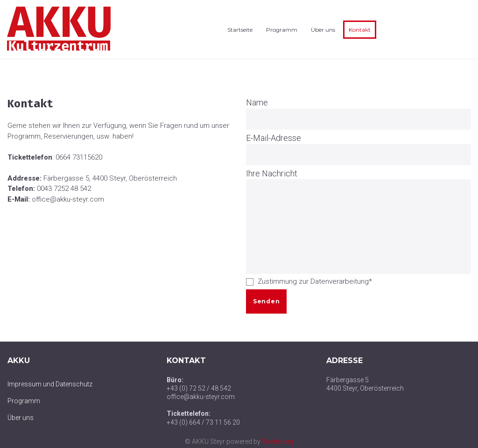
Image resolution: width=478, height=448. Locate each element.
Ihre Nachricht (272, 173)
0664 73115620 (79, 157)
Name (257, 102)
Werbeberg (278, 441)
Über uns (323, 30)
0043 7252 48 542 (64, 189)
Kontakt (360, 30)
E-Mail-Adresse (274, 138)
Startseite (240, 30)
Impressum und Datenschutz (50, 384)
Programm (282, 30)
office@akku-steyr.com (68, 199)
